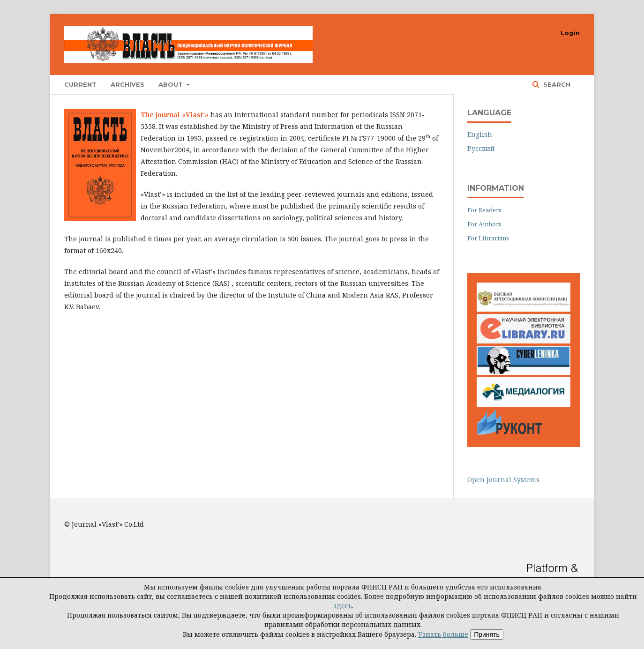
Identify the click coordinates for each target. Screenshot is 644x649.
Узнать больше (443, 634)
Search (556, 84)
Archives (127, 84)
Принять (487, 634)
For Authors (484, 224)
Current (80, 84)
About (172, 84)
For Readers (484, 210)
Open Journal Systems (503, 480)
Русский (481, 148)
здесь (343, 606)
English (480, 134)
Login (570, 33)
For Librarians (488, 238)
